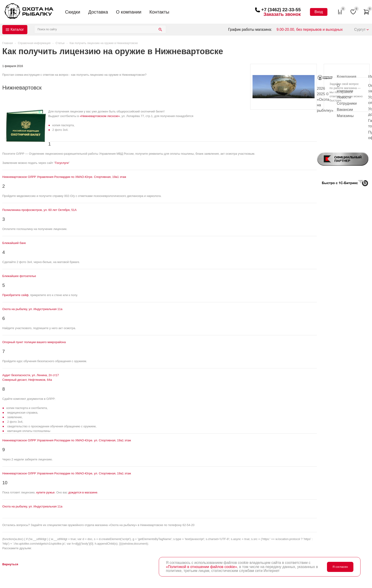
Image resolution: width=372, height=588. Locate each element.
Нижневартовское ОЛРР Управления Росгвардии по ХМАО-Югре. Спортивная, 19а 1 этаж (64, 177)
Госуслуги (62, 163)
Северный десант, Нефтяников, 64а (27, 380)
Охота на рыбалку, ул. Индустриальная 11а (32, 309)
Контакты (159, 12)
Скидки (73, 12)
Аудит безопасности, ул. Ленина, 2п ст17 (31, 375)
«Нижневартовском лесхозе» (100, 116)
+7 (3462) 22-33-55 (281, 10)
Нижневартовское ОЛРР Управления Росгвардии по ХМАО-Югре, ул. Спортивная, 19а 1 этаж (67, 473)
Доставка (98, 12)
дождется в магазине (83, 492)
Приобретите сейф (15, 295)
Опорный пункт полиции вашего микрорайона (34, 342)
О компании (129, 12)
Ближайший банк (14, 243)
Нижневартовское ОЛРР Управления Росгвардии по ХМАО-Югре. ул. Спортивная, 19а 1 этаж (67, 440)
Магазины (345, 116)
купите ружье (45, 492)
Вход (319, 12)
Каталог (17, 29)
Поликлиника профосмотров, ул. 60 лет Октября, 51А (39, 210)
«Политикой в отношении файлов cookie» (202, 567)
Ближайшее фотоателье (19, 276)
